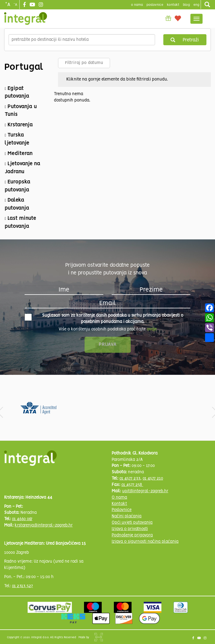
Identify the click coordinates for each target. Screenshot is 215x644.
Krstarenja (20, 125)
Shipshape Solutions (99, 637)
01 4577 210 (153, 479)
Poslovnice (122, 510)
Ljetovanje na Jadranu (23, 168)
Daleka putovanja (17, 204)
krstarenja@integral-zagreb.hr (44, 525)
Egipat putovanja (17, 93)
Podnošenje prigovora (132, 535)
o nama (137, 5)
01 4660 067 (22, 519)
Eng (196, 5)
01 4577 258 (132, 485)
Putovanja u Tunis (21, 111)
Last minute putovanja (20, 222)
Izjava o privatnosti (130, 529)
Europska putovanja (18, 186)
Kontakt (173, 5)
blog (186, 5)
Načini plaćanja (127, 516)
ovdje (152, 329)
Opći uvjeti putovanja (132, 523)
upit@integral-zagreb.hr (145, 491)
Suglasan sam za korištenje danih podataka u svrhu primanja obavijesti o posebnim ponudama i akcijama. (104, 319)
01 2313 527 (22, 586)
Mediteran (20, 154)
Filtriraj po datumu (84, 63)
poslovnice (155, 5)
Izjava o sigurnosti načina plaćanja (145, 542)
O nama (119, 498)
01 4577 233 (130, 479)
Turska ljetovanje (17, 139)
